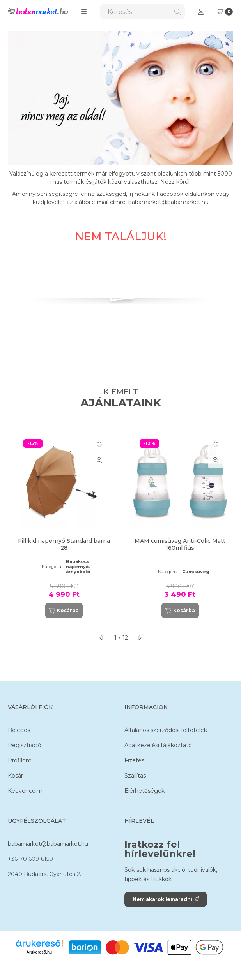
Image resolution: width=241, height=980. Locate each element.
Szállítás (135, 776)
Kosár (15, 776)
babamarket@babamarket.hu (48, 844)
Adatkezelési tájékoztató (158, 745)
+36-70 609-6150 (30, 859)
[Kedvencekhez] (99, 445)
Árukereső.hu (39, 952)
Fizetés (134, 760)
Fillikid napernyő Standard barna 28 (64, 544)
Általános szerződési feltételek (166, 730)
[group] (120, 526)
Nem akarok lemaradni (166, 899)
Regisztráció (25, 745)
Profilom (20, 760)
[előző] (101, 638)
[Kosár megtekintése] (225, 12)
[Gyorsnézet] (99, 460)
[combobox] (142, 12)
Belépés (19, 730)
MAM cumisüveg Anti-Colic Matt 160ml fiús (180, 544)
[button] (84, 12)
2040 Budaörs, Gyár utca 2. (44, 874)
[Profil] (201, 12)
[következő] (140, 638)
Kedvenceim (25, 791)
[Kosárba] (64, 611)
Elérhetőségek (144, 791)
